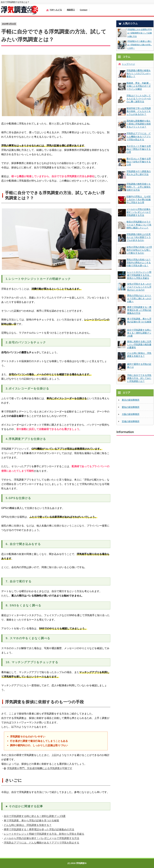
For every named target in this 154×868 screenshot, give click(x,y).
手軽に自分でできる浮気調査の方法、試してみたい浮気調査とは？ (139, 378)
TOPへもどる (56, 10)
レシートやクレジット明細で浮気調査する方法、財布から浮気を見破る (44, 834)
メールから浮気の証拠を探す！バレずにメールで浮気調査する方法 (41, 838)
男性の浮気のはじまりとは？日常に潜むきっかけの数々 (139, 299)
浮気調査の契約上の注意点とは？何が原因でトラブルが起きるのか (139, 237)
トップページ (128, 64)
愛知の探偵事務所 (131, 407)
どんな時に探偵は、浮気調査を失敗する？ (28, 825)
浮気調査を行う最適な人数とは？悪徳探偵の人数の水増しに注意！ (140, 45)
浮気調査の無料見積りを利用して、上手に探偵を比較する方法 (139, 187)
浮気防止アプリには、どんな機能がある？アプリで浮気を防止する (41, 843)
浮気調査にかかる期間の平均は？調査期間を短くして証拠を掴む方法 (140, 33)
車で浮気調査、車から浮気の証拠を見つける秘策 (31, 820)
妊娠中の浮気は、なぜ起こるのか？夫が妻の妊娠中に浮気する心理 (139, 200)
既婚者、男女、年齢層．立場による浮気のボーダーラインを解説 (139, 86)
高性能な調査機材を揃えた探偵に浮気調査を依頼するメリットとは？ (139, 124)
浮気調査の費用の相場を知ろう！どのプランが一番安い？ (139, 74)
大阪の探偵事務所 (131, 414)
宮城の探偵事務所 (131, 421)
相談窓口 (71, 10)
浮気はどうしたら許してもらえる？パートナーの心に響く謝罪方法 (139, 99)
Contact (84, 10)
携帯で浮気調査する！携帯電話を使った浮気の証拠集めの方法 (39, 829)
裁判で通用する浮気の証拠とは (139, 366)
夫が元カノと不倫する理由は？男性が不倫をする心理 (139, 149)
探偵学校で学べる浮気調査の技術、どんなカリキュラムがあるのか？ (139, 111)
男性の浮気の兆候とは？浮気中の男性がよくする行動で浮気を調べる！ (139, 263)
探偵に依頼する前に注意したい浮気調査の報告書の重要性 (139, 345)
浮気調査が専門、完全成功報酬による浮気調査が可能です (40, 768)
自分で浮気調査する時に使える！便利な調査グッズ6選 (35, 816)
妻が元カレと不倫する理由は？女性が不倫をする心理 (139, 162)
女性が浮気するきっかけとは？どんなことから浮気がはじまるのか (139, 287)
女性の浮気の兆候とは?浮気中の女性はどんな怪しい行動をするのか (139, 250)
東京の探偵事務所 (131, 400)
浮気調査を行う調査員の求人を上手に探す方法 (139, 173)
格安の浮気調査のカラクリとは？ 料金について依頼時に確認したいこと (139, 225)
